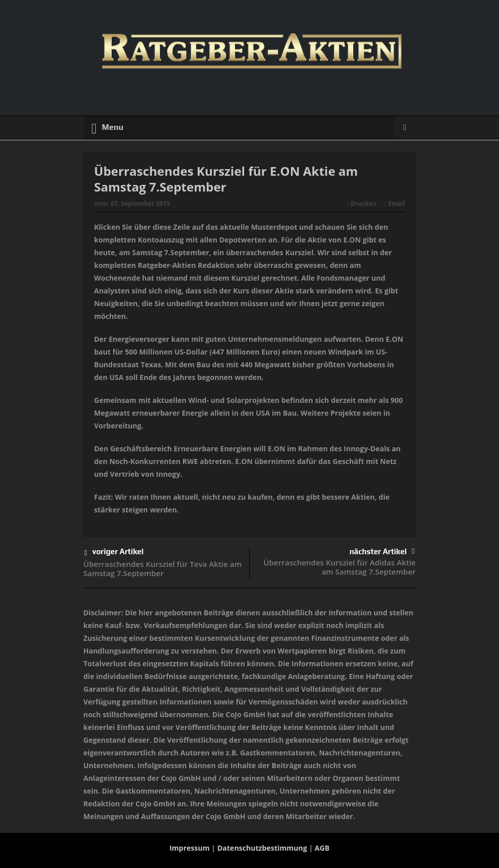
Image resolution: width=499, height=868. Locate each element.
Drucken (362, 204)
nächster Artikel (382, 551)
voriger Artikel (114, 553)
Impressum (189, 848)
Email (395, 204)
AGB (322, 848)
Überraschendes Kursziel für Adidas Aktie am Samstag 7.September (340, 567)
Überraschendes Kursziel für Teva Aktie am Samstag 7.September (163, 568)
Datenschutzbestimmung (262, 848)
